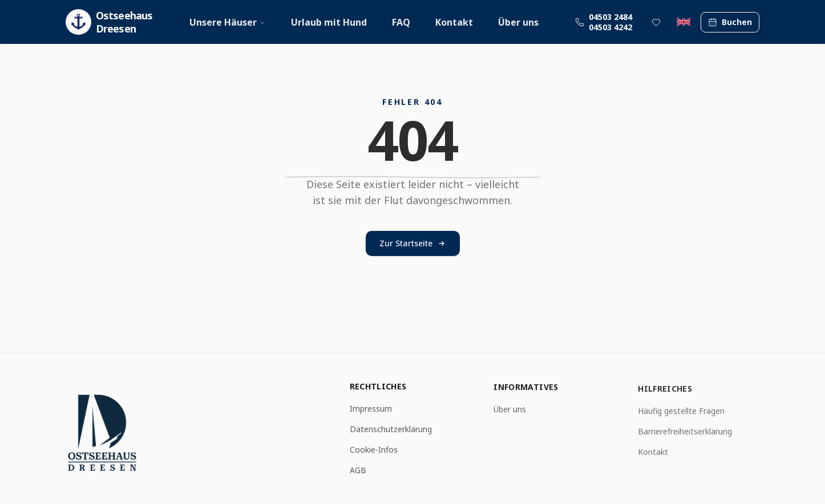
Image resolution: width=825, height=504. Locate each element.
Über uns (518, 22)
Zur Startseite (413, 243)
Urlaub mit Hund (329, 22)
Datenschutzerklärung (391, 430)
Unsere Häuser (228, 22)
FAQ (401, 22)
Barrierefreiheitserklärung (685, 433)
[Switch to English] (684, 22)
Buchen (730, 22)
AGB (358, 471)
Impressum (371, 409)
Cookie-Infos (374, 450)
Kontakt (454, 22)
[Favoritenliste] (656, 22)
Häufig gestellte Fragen (681, 412)
